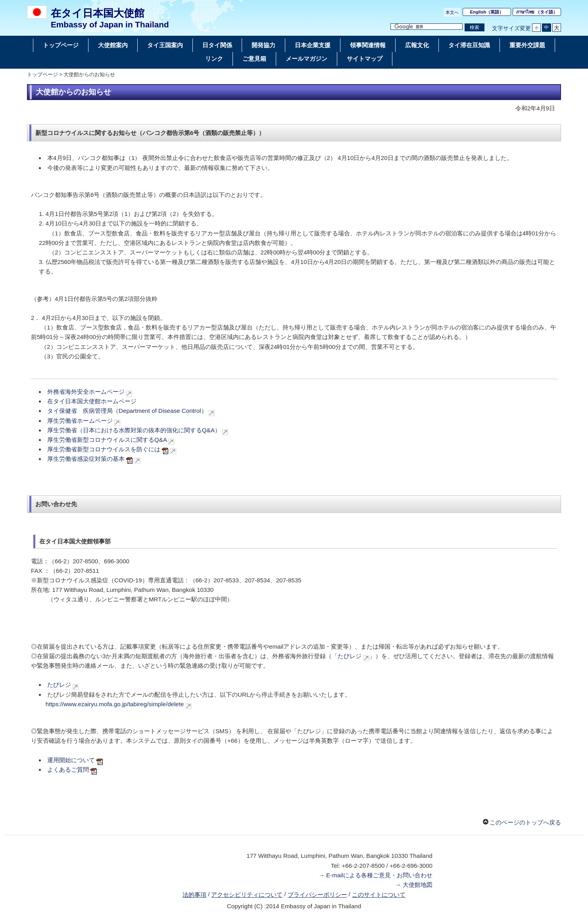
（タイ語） (537, 12)
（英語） (487, 12)
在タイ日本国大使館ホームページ (92, 401)
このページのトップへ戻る (525, 822)
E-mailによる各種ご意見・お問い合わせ (379, 875)
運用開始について (71, 760)
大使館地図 (418, 885)
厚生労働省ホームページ (80, 421)
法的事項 (194, 895)
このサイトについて (379, 895)
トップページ (42, 75)
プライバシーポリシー (317, 895)
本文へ (452, 12)
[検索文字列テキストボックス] (427, 27)
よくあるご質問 (68, 770)
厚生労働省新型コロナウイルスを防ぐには (105, 449)
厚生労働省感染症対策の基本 (86, 459)
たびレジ (350, 656)
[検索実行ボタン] (475, 28)
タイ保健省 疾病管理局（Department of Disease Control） (127, 411)
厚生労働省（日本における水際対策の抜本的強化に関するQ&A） (134, 430)
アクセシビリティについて (247, 895)
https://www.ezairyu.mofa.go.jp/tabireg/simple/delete (115, 704)
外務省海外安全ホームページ (86, 392)
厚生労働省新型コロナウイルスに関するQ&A (107, 440)
